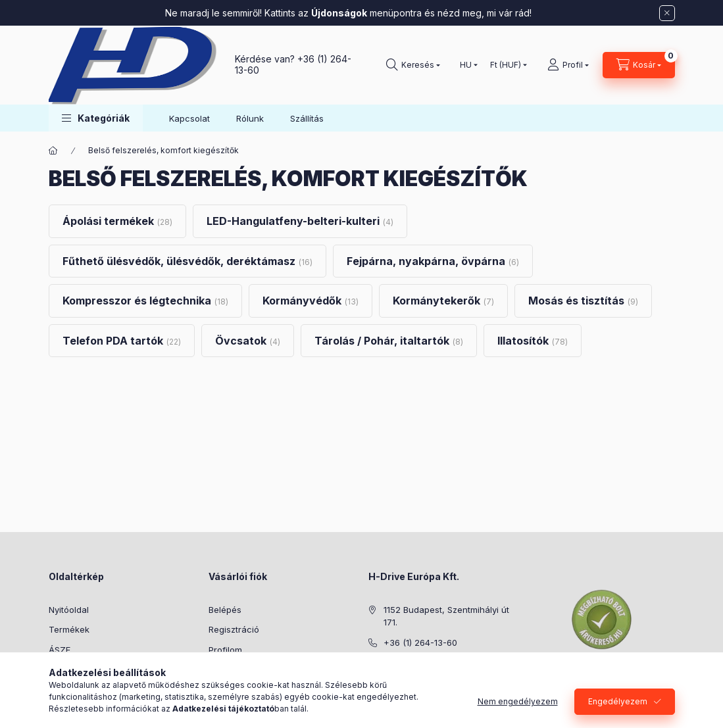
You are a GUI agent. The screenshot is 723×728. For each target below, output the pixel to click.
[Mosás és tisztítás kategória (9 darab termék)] (583, 301)
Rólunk (250, 118)
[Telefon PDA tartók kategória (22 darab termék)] (122, 341)
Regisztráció (234, 629)
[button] (96, 118)
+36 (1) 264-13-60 (420, 643)
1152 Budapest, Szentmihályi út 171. (446, 616)
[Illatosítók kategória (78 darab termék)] (533, 341)
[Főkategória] (53, 151)
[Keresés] (413, 65)
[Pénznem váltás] (506, 65)
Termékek (69, 629)
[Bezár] (667, 13)
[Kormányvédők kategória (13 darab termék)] (311, 301)
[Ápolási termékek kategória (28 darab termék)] (117, 221)
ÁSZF (60, 650)
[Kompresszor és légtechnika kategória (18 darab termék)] (145, 301)
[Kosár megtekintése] (639, 65)
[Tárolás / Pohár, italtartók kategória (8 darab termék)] (389, 341)
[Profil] (568, 65)
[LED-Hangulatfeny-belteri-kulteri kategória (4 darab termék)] (300, 221)
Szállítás (307, 118)
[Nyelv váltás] (466, 65)
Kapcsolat (189, 118)
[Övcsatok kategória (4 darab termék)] (248, 341)
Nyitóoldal (69, 610)
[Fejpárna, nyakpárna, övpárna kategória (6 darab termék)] (433, 261)
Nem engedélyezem (518, 701)
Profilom (225, 650)
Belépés (225, 610)
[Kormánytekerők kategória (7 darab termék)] (443, 301)
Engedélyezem (618, 701)
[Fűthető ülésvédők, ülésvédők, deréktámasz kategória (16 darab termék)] (187, 261)
